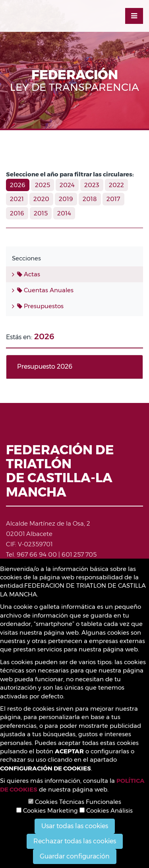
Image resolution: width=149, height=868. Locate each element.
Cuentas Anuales (45, 290)
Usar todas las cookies (75, 826)
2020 (41, 199)
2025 (43, 185)
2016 (17, 213)
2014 (64, 213)
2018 (90, 199)
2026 (18, 185)
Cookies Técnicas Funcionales (75, 802)
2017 (113, 199)
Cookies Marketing (47, 810)
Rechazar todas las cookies (75, 841)
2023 (92, 185)
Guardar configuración (75, 856)
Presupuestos (40, 306)
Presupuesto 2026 (45, 367)
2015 (41, 213)
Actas (29, 274)
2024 (67, 185)
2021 (17, 199)
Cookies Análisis (106, 810)
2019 (66, 199)
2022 (116, 185)
